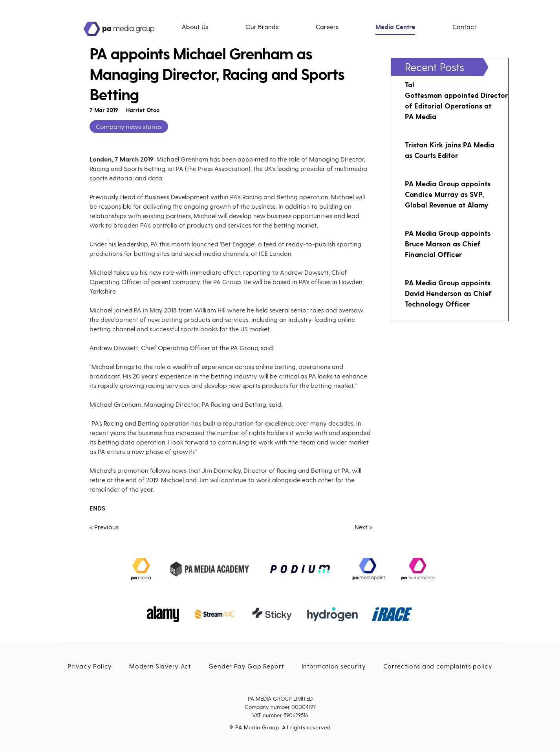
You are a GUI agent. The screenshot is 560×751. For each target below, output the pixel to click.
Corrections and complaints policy (438, 666)
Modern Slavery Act (160, 666)
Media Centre (395, 27)
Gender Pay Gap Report (246, 666)
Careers (327, 27)
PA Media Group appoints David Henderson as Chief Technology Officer (448, 293)
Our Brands (262, 27)
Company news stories (129, 126)
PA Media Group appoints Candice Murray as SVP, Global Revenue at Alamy (448, 194)
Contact (464, 27)
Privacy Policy (90, 666)
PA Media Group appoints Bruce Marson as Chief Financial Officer (448, 243)
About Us (195, 27)
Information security (334, 666)
